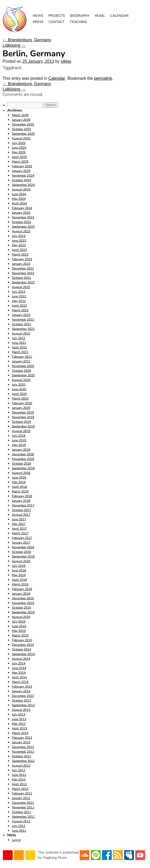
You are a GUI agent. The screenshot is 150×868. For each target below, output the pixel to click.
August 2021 (21, 333)
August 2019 (21, 431)
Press (38, 22)
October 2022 (21, 278)
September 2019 (23, 426)
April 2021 (19, 347)
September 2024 (23, 185)
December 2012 (23, 747)
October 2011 (21, 812)
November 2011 (23, 807)
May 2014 (19, 673)
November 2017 (23, 505)
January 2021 (21, 361)
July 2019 (19, 436)
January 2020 (21, 408)
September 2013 (23, 705)
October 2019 (21, 422)
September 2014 (23, 654)
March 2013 (20, 733)
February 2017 (22, 538)
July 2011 (19, 826)
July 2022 (19, 292)
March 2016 (20, 584)
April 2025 (19, 157)
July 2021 (19, 338)
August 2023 (21, 231)
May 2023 (19, 245)
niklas (66, 61)
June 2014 (19, 668)
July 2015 (19, 622)
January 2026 (21, 120)
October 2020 (21, 371)
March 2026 (20, 115)
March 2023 (20, 254)
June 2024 (19, 194)
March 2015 (20, 635)
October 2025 (21, 129)
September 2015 (23, 612)
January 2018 (21, 501)
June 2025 (19, 148)
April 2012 (19, 784)
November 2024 (23, 176)
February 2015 (22, 640)
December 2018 (23, 454)
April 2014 (19, 677)
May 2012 (19, 779)
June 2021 (19, 343)
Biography (80, 16)
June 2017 (19, 519)
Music (100, 16)
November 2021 (23, 320)
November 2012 (23, 752)
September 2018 (23, 468)
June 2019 (19, 440)
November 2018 (23, 459)
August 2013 (21, 710)
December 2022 (23, 268)
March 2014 (20, 682)
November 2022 (23, 273)
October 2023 (21, 222)
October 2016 (21, 552)
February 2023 (22, 259)
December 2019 (23, 412)
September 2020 (23, 375)
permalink (103, 78)
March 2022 (20, 310)
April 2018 (19, 487)
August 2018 (21, 473)
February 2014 (22, 687)
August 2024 (21, 189)
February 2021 (22, 357)
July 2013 (19, 714)
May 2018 (19, 482)
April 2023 (19, 250)
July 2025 (19, 143)
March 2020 (20, 399)
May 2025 (19, 152)
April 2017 (19, 529)
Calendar (119, 16)
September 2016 (23, 556)
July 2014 (19, 663)
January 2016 (21, 594)
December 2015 (23, 598)
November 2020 (23, 366)
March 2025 (20, 162)
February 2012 (22, 793)
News (38, 16)
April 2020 (19, 394)
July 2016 (19, 566)
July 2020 (19, 385)
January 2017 (21, 543)
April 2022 (19, 306)
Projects (57, 16)
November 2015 (23, 603)
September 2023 (23, 227)
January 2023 (21, 264)
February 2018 (22, 496)
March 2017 (20, 533)
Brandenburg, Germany (27, 40)
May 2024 (19, 199)
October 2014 (21, 649)
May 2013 (19, 724)
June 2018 (19, 477)
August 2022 (21, 287)
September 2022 (23, 282)
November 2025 (23, 124)
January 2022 (21, 315)
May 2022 (19, 301)
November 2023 (23, 217)
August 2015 (21, 617)
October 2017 (21, 510)
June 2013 (19, 719)
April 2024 (19, 203)
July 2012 (19, 770)
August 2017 (21, 515)
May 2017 (19, 524)
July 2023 (19, 236)
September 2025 (23, 134)
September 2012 (23, 761)
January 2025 (21, 171)
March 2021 (20, 352)
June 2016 (19, 570)
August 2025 (21, 138)
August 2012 (21, 766)
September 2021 (23, 329)
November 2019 (23, 417)
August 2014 (21, 659)
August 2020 (21, 380)
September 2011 (23, 817)
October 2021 (21, 324)
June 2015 (19, 626)
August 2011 (21, 821)
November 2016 (23, 547)
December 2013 (23, 696)
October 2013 (21, 700)
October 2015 (21, 608)
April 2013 (19, 728)
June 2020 (19, 389)
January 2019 (21, 450)
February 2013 (22, 738)
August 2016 (21, 561)
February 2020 (22, 403)
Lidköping (14, 45)
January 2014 (21, 691)
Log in (16, 840)
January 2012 (21, 798)
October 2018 (21, 464)
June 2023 (19, 241)
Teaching (78, 22)
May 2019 (19, 445)
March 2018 (20, 491)
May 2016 (19, 575)
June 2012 (19, 775)
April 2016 (19, 580)
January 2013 (21, 742)
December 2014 (23, 645)
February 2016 (22, 589)
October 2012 (21, 756)
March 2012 (20, 789)
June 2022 (19, 296)
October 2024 (21, 180)
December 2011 (23, 803)
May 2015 (19, 631)
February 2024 (22, 208)
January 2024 (21, 213)
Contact (57, 22)
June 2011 (19, 831)
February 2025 (22, 166)
